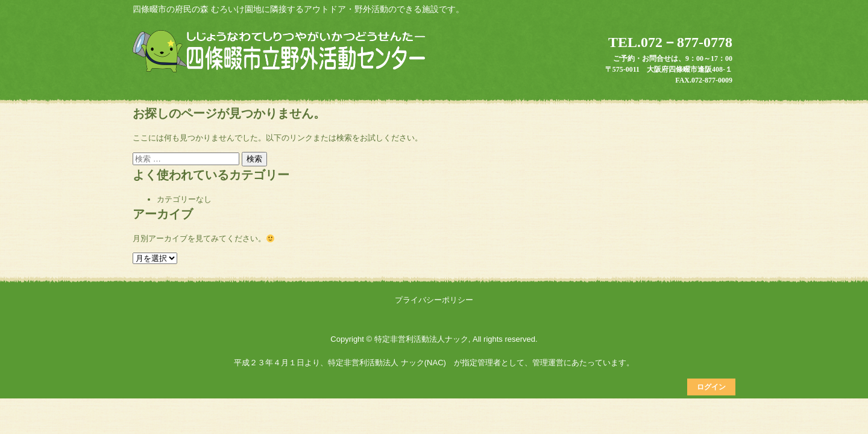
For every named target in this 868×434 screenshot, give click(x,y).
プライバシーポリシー (434, 300)
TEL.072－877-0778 (670, 42)
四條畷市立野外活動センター (281, 52)
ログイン (711, 387)
